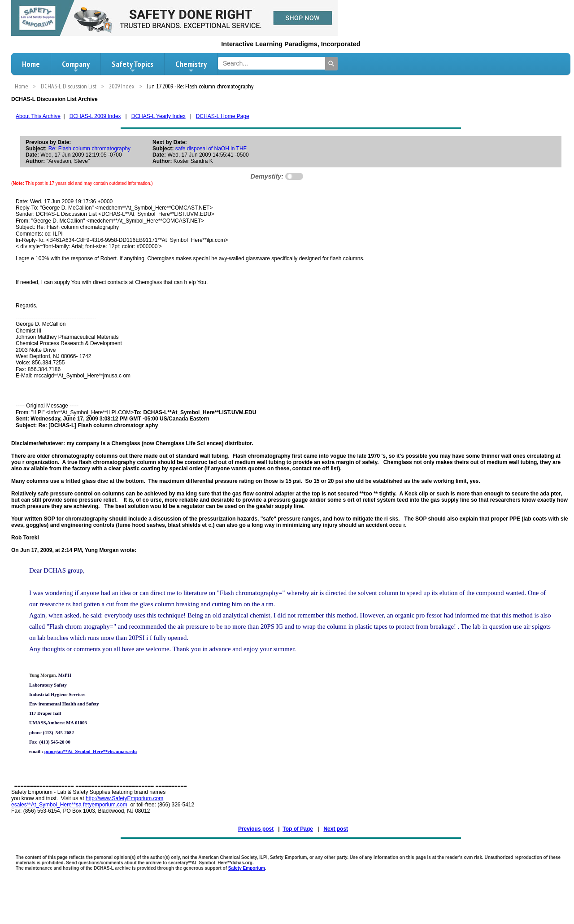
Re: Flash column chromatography (89, 149)
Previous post (256, 829)
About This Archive (38, 116)
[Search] (331, 64)
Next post (336, 829)
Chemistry (191, 66)
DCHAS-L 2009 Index (95, 116)
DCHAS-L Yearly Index (159, 116)
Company (76, 66)
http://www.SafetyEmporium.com (124, 798)
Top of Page (298, 829)
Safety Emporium (247, 868)
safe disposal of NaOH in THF (211, 149)
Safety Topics (133, 66)
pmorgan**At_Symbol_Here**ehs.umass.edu (91, 751)
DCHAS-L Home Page (223, 116)
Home (31, 64)
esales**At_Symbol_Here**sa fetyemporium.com (69, 805)
